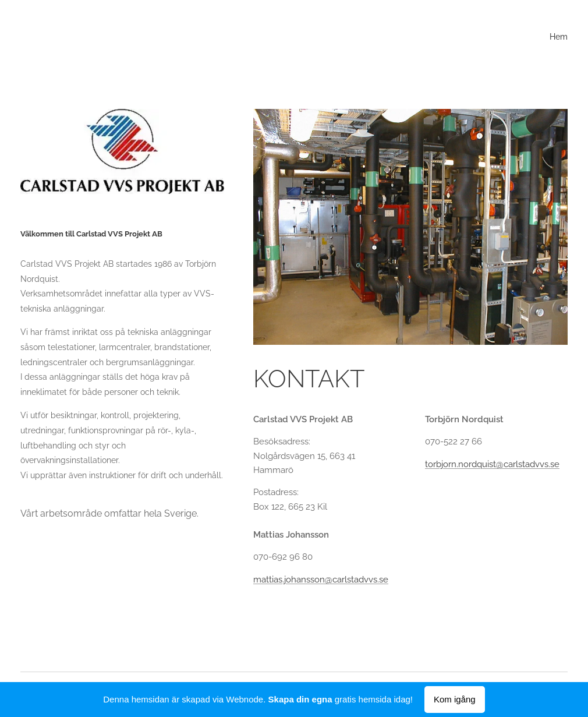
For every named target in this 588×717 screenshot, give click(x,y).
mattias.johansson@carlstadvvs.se (321, 579)
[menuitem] (566, 38)
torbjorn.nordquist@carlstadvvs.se (492, 464)
